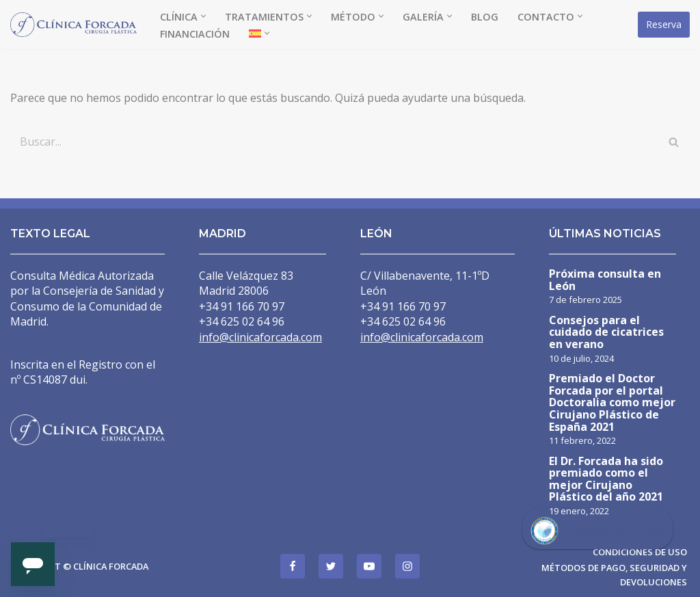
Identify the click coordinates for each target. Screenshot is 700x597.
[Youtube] (369, 566)
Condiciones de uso (640, 552)
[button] (203, 16)
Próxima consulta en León (605, 281)
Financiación (195, 34)
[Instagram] (407, 566)
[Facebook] (293, 566)
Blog (485, 17)
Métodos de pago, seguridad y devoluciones (614, 574)
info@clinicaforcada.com (260, 337)
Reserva (664, 24)
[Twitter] (331, 566)
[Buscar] (335, 142)
